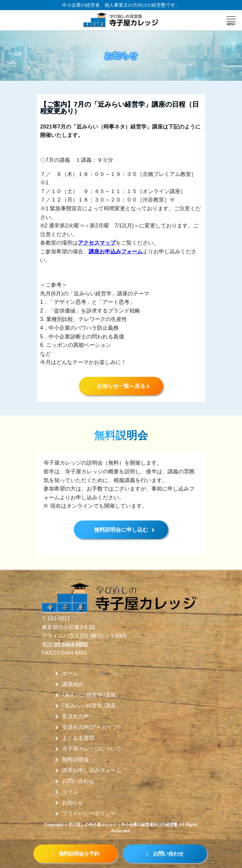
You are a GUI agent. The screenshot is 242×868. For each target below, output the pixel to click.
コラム (70, 792)
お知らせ (73, 803)
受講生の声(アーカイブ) (91, 727)
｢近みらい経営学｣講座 (89, 706)
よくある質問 (78, 738)
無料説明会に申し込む (121, 530)
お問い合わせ (78, 781)
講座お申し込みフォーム (92, 770)
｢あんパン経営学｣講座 (89, 695)
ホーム (70, 674)
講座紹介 (73, 684)
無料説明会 (75, 760)
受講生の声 (75, 717)
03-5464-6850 (71, 644)
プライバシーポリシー (89, 813)
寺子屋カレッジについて (92, 749)
